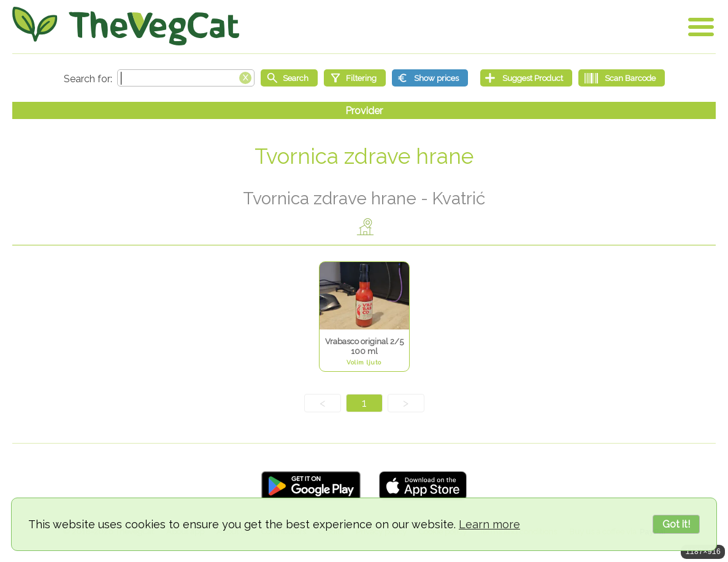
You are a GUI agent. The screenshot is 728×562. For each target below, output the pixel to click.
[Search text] (186, 78)
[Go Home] (126, 26)
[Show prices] (430, 78)
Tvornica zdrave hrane (364, 156)
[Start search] (289, 78)
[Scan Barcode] (622, 78)
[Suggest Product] (526, 78)
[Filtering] (355, 78)
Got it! (676, 524)
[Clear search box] (245, 77)
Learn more (489, 524)
